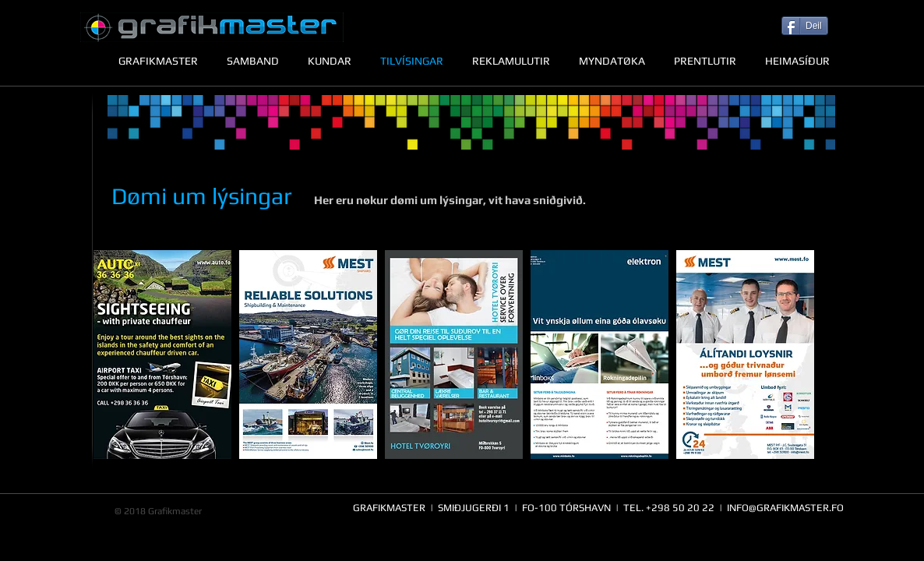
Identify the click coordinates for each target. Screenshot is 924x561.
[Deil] (805, 26)
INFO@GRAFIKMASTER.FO (785, 508)
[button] (162, 355)
